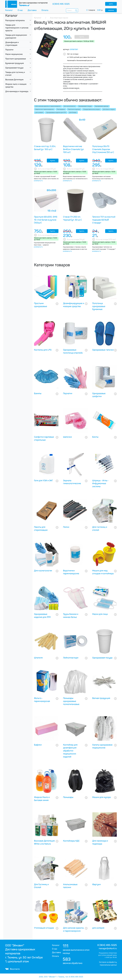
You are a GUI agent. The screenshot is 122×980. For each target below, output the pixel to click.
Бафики (38, 745)
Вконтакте (12, 969)
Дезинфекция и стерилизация (12, 44)
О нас (20, 10)
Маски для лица (100, 614)
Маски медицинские (14, 54)
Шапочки (67, 437)
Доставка (32, 10)
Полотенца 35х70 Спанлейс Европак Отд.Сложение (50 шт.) (103, 149)
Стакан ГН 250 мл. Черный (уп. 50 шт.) (72, 218)
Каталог (9, 10)
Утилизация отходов (44, 928)
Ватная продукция (101, 698)
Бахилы (38, 393)
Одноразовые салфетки (99, 395)
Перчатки (9, 50)
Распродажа (61, 109)
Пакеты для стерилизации (41, 529)
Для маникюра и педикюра (17, 91)
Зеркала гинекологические (72, 482)
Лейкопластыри (71, 658)
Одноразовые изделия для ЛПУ (56, 112)
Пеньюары (68, 797)
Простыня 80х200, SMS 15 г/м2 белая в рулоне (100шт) (46, 220)
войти (111, 4)
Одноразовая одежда (102, 106)
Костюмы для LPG (43, 350)
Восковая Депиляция (14, 80)
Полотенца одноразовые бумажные (99, 306)
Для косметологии (70, 106)
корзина (111, 10)
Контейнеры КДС (71, 841)
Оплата (45, 10)
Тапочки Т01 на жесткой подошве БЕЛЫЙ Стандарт (104, 220)
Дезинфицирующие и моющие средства (74, 305)
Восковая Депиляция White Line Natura (44, 842)
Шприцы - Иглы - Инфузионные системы (101, 484)
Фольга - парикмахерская (42, 700)
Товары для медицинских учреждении (16, 36)
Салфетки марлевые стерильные (44, 438)
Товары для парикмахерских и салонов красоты (17, 28)
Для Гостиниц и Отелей (41, 886)
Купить (82, 37)
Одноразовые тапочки (103, 350)
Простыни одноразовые (16, 59)
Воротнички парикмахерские (45, 109)
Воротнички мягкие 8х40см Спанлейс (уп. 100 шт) (74, 149)
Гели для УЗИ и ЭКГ (43, 481)
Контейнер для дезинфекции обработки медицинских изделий (70, 751)
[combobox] (72, 10)
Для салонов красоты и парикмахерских (48, 106)
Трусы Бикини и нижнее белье (71, 616)
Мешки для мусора (101, 797)
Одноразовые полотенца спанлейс (73, 351)
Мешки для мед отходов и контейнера (103, 572)
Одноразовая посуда (14, 68)
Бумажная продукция (15, 63)
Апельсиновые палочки (70, 886)
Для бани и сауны (109, 109)
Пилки (66, 527)
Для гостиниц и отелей (100, 529)
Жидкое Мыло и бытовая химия (42, 799)
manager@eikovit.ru (108, 948)
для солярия (39, 112)
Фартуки (96, 884)
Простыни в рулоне (74, 109)
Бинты (95, 437)
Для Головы (73, 112)
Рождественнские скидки (92, 109)
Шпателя (38, 658)
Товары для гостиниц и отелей (15, 74)
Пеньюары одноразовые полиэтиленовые (71, 701)
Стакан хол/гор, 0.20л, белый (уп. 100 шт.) (45, 148)
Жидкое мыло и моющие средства (16, 86)
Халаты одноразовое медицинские (102, 746)
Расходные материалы (15, 20)
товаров (96, 10)
